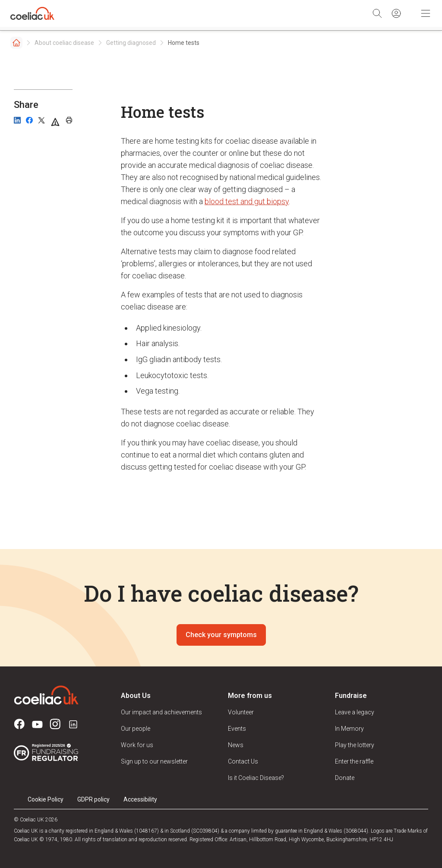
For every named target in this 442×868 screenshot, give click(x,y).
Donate (345, 778)
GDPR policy (93, 799)
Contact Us (243, 761)
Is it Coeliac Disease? (256, 778)
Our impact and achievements (161, 712)
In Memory (349, 729)
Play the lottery (355, 745)
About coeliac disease (64, 43)
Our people (136, 729)
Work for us (137, 745)
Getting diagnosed (131, 43)
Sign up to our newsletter (154, 761)
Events (237, 729)
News (236, 745)
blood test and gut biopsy (247, 201)
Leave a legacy (355, 712)
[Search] (377, 13)
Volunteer (241, 712)
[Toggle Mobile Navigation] (426, 13)
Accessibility (140, 799)
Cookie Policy (46, 799)
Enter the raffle (354, 761)
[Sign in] (396, 13)
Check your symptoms (221, 635)
